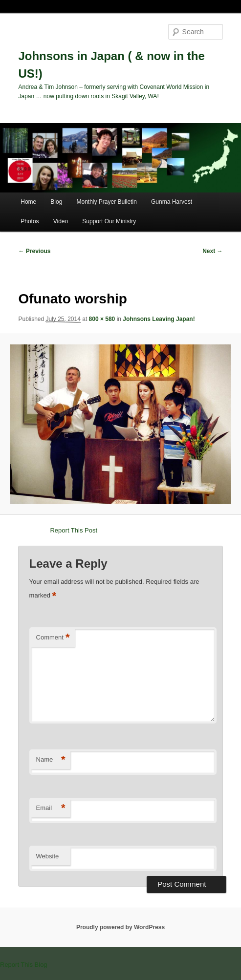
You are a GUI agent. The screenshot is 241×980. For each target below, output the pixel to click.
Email (51, 808)
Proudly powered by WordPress (120, 927)
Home (28, 202)
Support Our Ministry (109, 221)
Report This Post (74, 530)
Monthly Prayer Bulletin (106, 202)
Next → (212, 251)
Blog (56, 202)
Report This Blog (24, 965)
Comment (53, 638)
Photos (30, 221)
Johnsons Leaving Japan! (159, 319)
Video (61, 221)
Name (51, 760)
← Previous (34, 251)
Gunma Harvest (172, 202)
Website (48, 856)
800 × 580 (102, 319)
